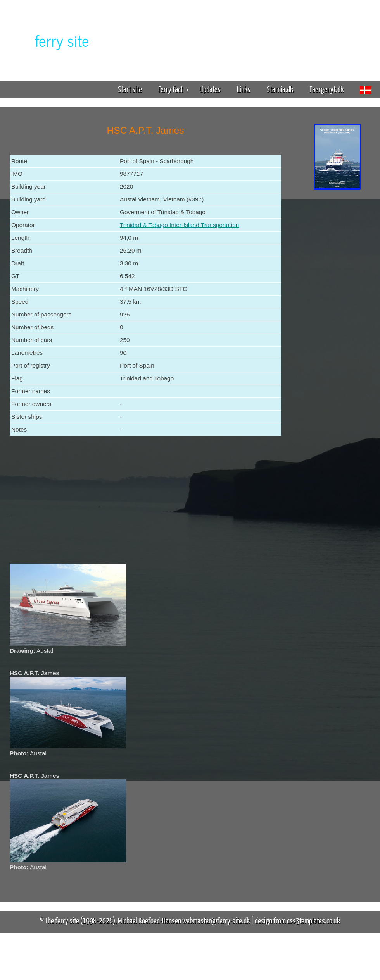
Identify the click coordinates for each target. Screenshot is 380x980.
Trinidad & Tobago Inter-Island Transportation (179, 225)
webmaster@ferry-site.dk (216, 920)
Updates (210, 89)
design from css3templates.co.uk (297, 920)
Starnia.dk (280, 89)
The (48, 40)
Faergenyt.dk (326, 89)
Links (244, 89)
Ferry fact (174, 89)
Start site (130, 89)
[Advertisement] (337, 313)
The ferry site (62, 920)
